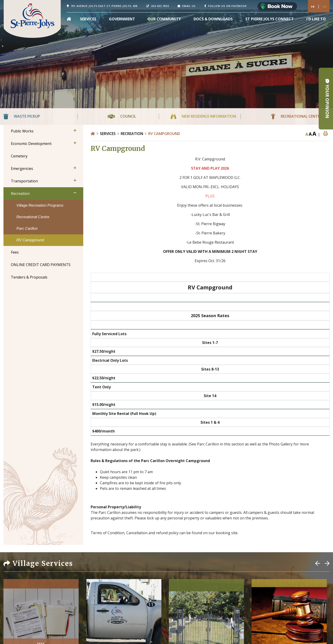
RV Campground (164, 134)
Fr (313, 7)
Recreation (132, 134)
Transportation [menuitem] (24, 181)
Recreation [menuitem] (20, 193)
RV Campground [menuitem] (30, 240)
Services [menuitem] (88, 19)
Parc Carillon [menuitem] (27, 228)
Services (108, 134)
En (325, 7)
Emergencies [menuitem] (22, 169)
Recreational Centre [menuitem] (33, 217)
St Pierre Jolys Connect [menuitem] (270, 19)
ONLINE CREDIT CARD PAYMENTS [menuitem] (41, 265)
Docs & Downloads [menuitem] (213, 19)
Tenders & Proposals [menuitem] (29, 277)
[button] (75, 130)
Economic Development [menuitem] (31, 144)
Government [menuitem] (122, 19)
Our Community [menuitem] (164, 19)
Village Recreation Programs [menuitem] (40, 205)
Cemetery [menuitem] (19, 156)
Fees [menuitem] (15, 252)
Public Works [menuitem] (22, 131)
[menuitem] (69, 19)
